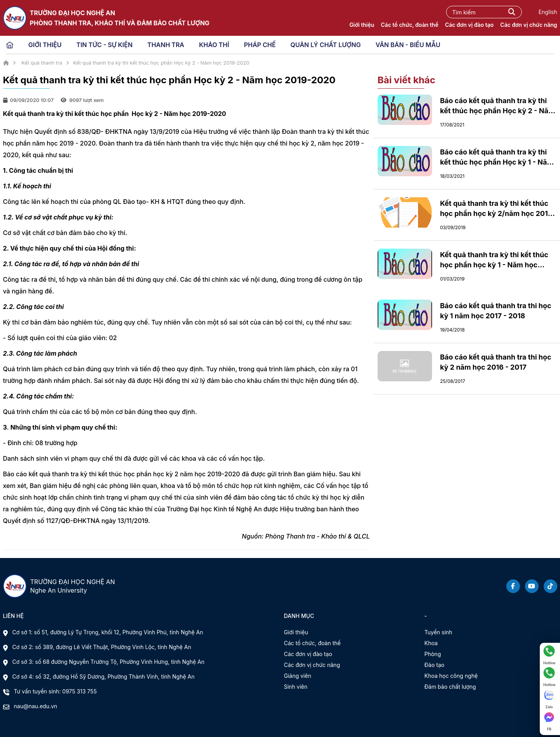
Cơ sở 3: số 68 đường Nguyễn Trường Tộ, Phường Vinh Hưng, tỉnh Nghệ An (108, 662)
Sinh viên (296, 687)
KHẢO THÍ (214, 45)
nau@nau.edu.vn (36, 706)
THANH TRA (166, 45)
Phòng (432, 654)
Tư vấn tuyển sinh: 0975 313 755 (55, 691)
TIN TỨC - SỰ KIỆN (104, 45)
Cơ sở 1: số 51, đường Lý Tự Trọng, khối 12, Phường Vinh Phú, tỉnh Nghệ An (108, 632)
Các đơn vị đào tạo (469, 25)
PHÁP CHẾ (260, 45)
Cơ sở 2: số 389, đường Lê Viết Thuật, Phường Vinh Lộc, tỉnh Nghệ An (102, 647)
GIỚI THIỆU (45, 45)
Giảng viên (297, 676)
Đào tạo (434, 665)
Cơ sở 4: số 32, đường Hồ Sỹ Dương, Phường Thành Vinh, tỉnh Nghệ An (104, 676)
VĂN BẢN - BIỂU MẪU (408, 45)
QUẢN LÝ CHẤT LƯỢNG (326, 45)
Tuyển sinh (438, 632)
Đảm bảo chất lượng (450, 687)
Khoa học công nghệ (451, 676)
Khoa (431, 643)
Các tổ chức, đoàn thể (409, 25)
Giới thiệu (362, 25)
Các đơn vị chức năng (528, 25)
